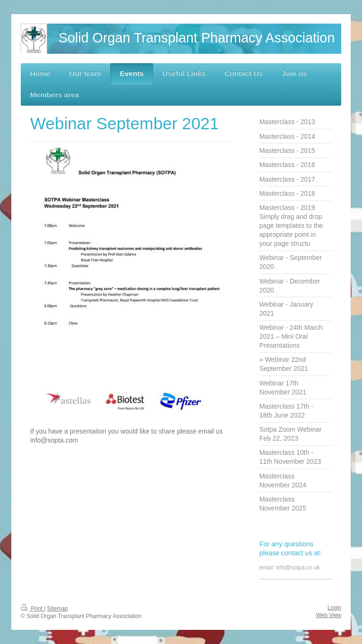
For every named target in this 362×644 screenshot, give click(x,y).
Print (32, 609)
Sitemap (58, 609)
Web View (329, 615)
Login (334, 608)
